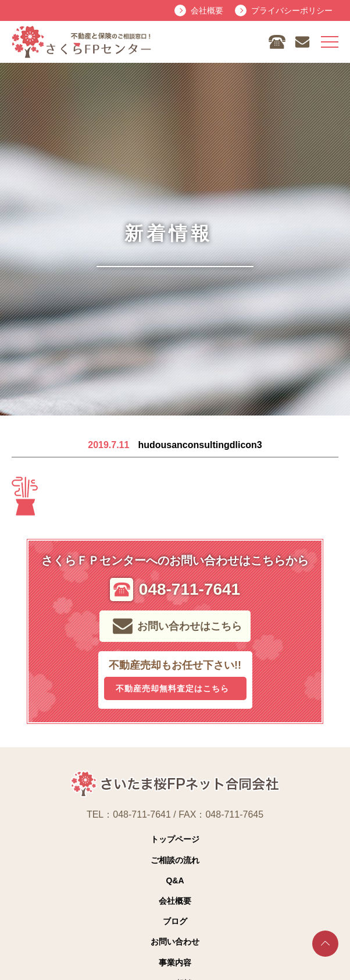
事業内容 (175, 963)
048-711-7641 (142, 814)
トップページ (175, 839)
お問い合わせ (175, 942)
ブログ (175, 921)
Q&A (175, 880)
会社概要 (175, 901)
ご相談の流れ (175, 860)
